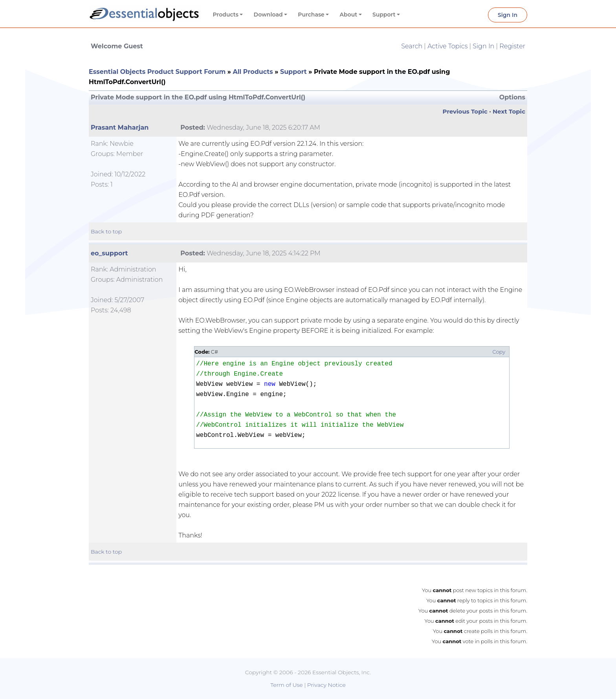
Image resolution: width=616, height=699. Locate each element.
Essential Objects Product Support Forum (157, 72)
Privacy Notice (326, 685)
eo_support (109, 253)
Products (226, 15)
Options (512, 97)
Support (384, 15)
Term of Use (286, 685)
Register (512, 46)
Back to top (106, 231)
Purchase (311, 15)
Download (268, 15)
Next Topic (509, 111)
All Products (253, 72)
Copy (499, 352)
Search (412, 46)
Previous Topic (465, 111)
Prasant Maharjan (120, 128)
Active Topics (447, 46)
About (349, 15)
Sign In (508, 15)
